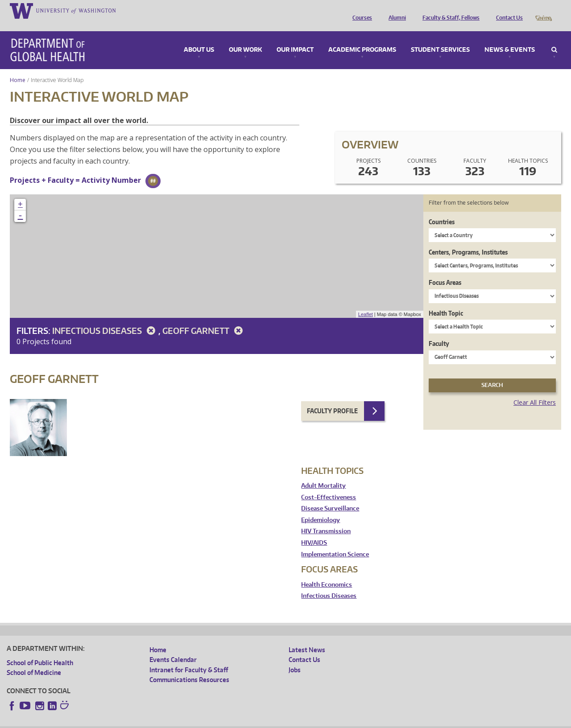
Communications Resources (189, 667)
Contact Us (507, 10)
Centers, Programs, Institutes (468, 240)
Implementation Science (335, 542)
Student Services (440, 37)
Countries (442, 209)
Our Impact (295, 37)
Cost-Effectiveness (329, 485)
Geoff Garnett (204, 318)
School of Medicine (34, 660)
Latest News (307, 637)
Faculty (439, 331)
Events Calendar (173, 647)
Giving (543, 10)
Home (18, 68)
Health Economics (327, 572)
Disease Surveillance (330, 496)
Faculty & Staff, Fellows (449, 10)
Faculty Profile (332, 398)
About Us (199, 37)
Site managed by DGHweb (214, 721)
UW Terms (161, 721)
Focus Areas (445, 270)
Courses (360, 10)
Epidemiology (321, 508)
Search (554, 37)
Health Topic (446, 301)
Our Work (245, 37)
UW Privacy (125, 721)
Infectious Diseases (105, 318)
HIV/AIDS (314, 530)
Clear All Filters (535, 390)
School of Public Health (40, 650)
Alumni (395, 10)
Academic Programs (362, 37)
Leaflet (366, 302)
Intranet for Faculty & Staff (189, 657)
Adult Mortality (323, 473)
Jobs (295, 657)
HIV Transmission (326, 519)
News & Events (510, 37)
